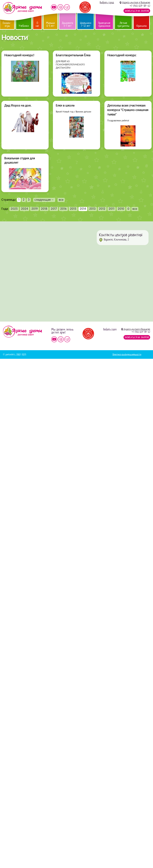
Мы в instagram (60, 7)
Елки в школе (65, 106)
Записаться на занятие (137, 11)
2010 (121, 209)
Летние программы (123, 24)
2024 (25, 209)
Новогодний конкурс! (19, 56)
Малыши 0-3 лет (50, 24)
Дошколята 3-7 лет (67, 24)
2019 (35, 209)
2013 (92, 209)
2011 (112, 209)
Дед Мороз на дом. (18, 106)
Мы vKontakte (67, 7)
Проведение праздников (104, 24)
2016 (63, 209)
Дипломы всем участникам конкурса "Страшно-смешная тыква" (128, 110)
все (61, 200)
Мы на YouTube (54, 7)
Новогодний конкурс (122, 56)
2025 (14, 209)
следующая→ (44, 200)
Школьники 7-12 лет (86, 24)
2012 (102, 209)
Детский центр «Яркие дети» (22, 332)
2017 (54, 209)
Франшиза (141, 26)
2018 (44, 209)
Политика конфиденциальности (127, 354)
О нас (37, 24)
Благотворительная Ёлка (73, 56)
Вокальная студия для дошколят (20, 161)
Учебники (24, 26)
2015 (73, 209)
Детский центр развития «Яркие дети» (22, 8)
